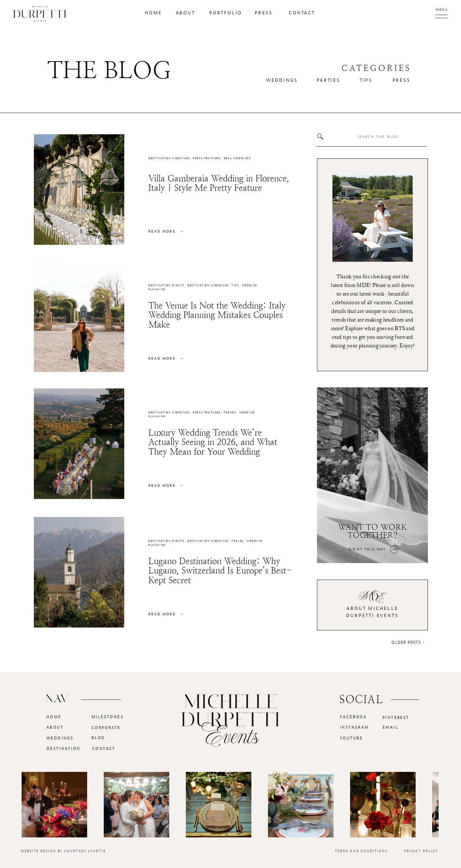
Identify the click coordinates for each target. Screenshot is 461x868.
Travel (238, 541)
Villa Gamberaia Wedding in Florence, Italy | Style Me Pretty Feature (219, 183)
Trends (230, 413)
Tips (235, 285)
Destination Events (167, 285)
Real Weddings (238, 158)
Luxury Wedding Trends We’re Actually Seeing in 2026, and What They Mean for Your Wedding (213, 442)
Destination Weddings (169, 158)
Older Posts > (408, 642)
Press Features (207, 158)
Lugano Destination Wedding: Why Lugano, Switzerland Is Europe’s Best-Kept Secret (220, 571)
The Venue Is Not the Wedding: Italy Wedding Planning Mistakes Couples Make (217, 315)
